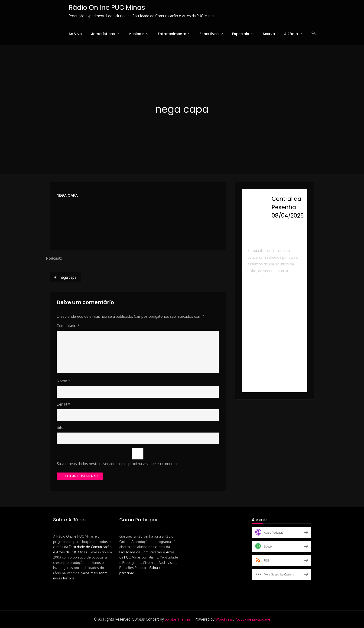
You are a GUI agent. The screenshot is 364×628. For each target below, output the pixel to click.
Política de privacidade (252, 620)
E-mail (63, 404)
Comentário (68, 326)
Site (60, 428)
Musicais (136, 34)
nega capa (67, 195)
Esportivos (209, 34)
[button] (314, 33)
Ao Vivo (75, 34)
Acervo (269, 34)
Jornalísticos (103, 34)
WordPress (224, 620)
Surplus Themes (178, 620)
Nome (63, 381)
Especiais (241, 34)
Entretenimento (172, 34)
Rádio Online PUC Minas (106, 8)
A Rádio (291, 34)
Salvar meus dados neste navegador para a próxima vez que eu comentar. (118, 464)
